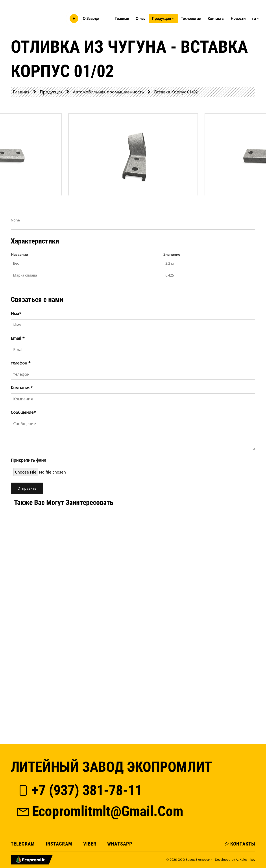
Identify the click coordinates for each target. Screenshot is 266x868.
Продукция (163, 19)
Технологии (191, 19)
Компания (22, 388)
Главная (122, 19)
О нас (140, 19)
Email (18, 338)
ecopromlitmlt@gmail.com (100, 811)
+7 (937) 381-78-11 (79, 790)
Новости (238, 19)
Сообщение (23, 412)
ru (256, 19)
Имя (16, 314)
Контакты (216, 19)
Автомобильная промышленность (108, 92)
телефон (21, 363)
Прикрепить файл (28, 460)
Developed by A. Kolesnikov (235, 860)
